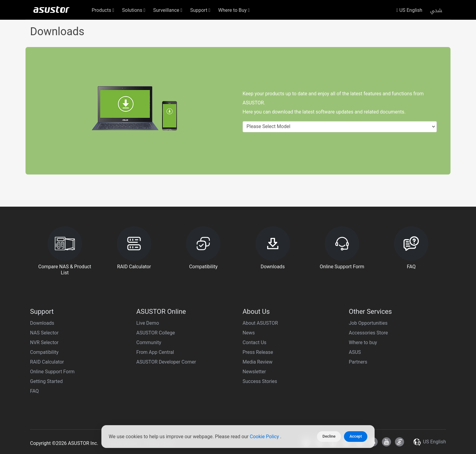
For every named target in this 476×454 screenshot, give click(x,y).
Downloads (42, 323)
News (249, 333)
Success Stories (260, 381)
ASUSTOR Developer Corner (166, 362)
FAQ (34, 391)
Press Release (258, 352)
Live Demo (148, 323)
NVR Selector (44, 342)
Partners (358, 362)
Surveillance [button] (168, 10)
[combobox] (340, 127)
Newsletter (254, 372)
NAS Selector (44, 333)
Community (149, 342)
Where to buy (363, 342)
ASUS (355, 352)
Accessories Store (368, 333)
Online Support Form (52, 372)
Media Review (257, 362)
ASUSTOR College (156, 333)
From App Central (155, 352)
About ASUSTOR (260, 323)
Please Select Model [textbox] (268, 126)
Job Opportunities (368, 323)
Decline (329, 436)
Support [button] (200, 10)
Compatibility (44, 352)
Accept (356, 436)
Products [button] (103, 10)
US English (409, 10)
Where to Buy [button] (234, 10)
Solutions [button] (134, 10)
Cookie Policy (265, 437)
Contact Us (255, 342)
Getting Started (46, 381)
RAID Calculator (47, 362)
